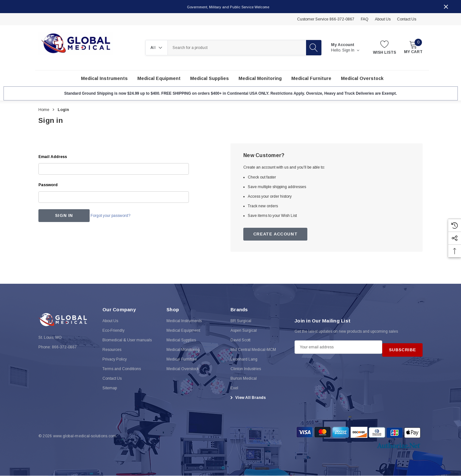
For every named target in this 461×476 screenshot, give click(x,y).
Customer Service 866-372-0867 (326, 20)
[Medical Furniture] (311, 79)
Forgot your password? (118, 216)
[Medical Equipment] (159, 79)
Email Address (53, 157)
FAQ (365, 20)
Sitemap (110, 393)
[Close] (446, 7)
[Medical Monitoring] (260, 79)
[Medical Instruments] (104, 79)
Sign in (351, 51)
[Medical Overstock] (362, 79)
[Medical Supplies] (210, 79)
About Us (383, 20)
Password (48, 185)
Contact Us (407, 20)
